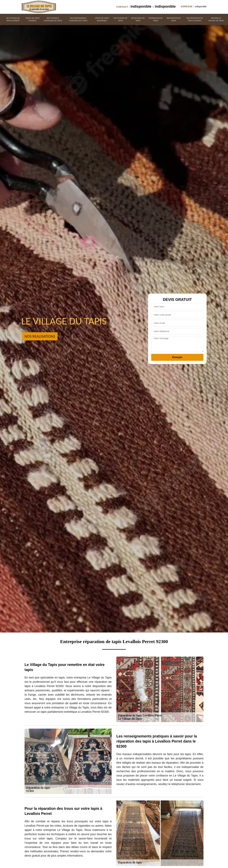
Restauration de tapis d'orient (195, 19)
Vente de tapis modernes (102, 19)
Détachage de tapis (138, 19)
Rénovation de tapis (174, 19)
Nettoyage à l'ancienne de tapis (53, 19)
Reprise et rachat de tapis (216, 19)
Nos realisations (40, 336)
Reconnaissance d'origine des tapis (78, 19)
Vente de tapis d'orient (33, 19)
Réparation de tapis (156, 19)
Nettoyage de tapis (120, 19)
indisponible (141, 6)
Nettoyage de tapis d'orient (13, 19)
